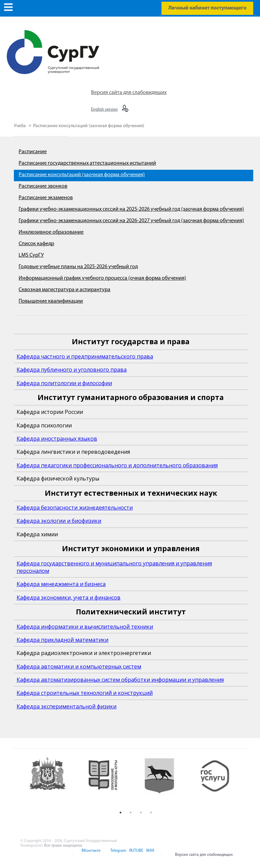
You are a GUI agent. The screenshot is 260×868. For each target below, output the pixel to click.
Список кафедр (36, 244)
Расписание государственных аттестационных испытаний (87, 163)
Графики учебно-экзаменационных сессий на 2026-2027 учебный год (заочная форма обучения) (131, 221)
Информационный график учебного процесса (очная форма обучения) (102, 278)
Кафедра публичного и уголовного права (72, 370)
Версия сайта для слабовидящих (129, 93)
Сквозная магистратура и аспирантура (64, 290)
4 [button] (151, 813)
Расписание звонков (43, 186)
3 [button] (141, 813)
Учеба (20, 126)
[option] (53, 781)
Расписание (33, 152)
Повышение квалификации (51, 301)
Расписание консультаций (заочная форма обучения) (89, 126)
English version (104, 110)
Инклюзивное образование (51, 232)
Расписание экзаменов (46, 198)
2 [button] (131, 813)
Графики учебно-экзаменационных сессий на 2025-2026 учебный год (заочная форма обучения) (131, 209)
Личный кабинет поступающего (207, 8)
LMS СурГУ (31, 255)
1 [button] (121, 813)
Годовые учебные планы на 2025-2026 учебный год (78, 267)
